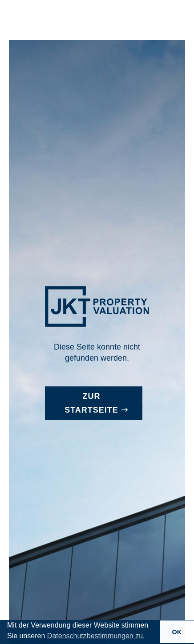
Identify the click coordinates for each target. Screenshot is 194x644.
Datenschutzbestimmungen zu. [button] (96, 636)
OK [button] (177, 632)
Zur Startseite (91, 403)
